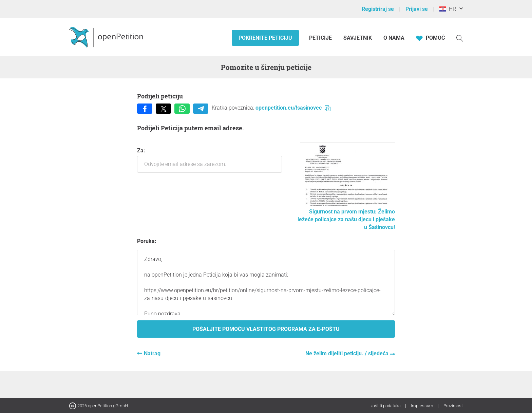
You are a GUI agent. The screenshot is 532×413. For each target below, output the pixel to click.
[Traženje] (460, 38)
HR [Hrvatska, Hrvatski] (448, 9)
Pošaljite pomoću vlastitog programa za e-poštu (266, 329)
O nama (394, 38)
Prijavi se (417, 9)
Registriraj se (378, 9)
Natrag (152, 353)
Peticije (321, 38)
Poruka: (147, 241)
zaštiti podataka (386, 406)
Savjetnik (358, 38)
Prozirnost (453, 406)
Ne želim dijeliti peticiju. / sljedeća (348, 353)
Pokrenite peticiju (265, 38)
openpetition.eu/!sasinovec (293, 108)
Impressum (423, 406)
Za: (210, 160)
